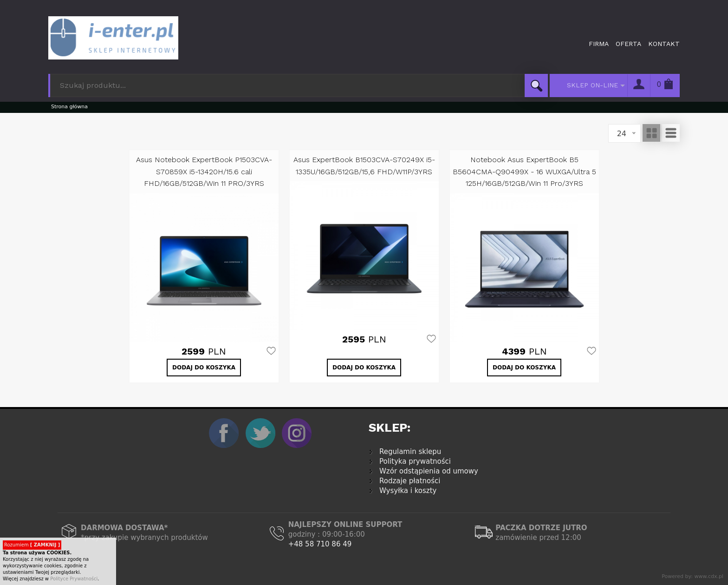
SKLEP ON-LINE (592, 85)
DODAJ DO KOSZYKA (204, 368)
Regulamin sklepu (410, 452)
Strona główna (69, 107)
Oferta (628, 44)
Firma (599, 44)
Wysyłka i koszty (408, 491)
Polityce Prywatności (74, 579)
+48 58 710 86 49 (320, 544)
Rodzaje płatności (410, 481)
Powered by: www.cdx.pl (692, 576)
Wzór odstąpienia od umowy (429, 471)
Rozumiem (32, 545)
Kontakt (664, 44)
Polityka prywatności (415, 461)
